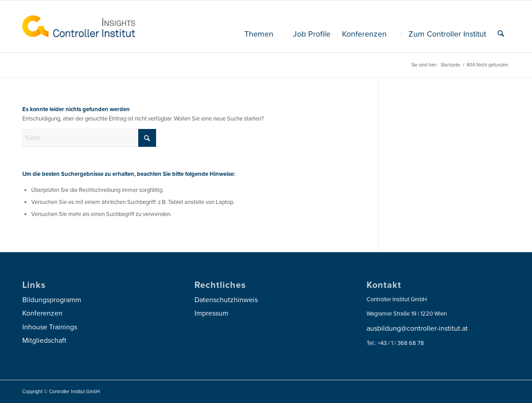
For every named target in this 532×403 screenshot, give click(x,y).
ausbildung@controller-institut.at (417, 328)
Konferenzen (42, 313)
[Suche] (501, 34)
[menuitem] (263, 34)
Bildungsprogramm (52, 300)
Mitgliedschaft (44, 341)
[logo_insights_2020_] (79, 26)
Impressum (211, 313)
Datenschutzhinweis (226, 300)
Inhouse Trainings (50, 327)
